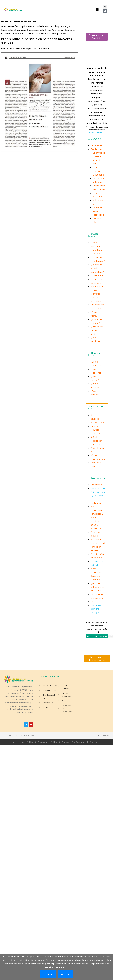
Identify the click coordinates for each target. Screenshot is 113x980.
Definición (96, 146)
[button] (97, 10)
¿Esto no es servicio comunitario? (97, 268)
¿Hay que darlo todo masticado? (97, 298)
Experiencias (98, 478)
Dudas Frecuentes (94, 235)
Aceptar (66, 974)
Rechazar (48, 974)
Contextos (96, 149)
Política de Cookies (60, 742)
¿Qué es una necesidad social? (97, 330)
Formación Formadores (97, 659)
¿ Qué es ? (97, 139)
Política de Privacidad (37, 742)
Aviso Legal (19, 742)
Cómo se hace (95, 354)
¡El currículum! (97, 276)
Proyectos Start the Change (96, 609)
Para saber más (96, 408)
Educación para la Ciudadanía (99, 171)
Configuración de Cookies (85, 742)
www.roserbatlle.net (97, 132)
